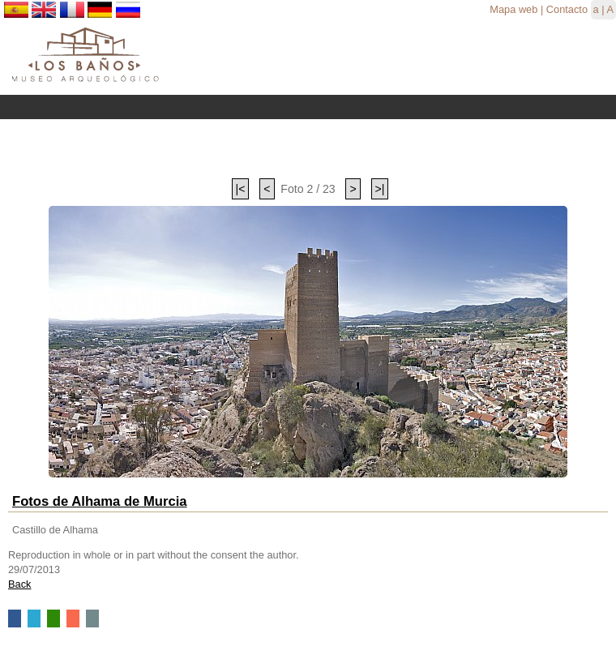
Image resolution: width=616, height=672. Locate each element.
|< (241, 189)
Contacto (567, 9)
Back (19, 584)
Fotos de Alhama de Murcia (100, 501)
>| (380, 189)
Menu (308, 107)
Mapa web (513, 9)
